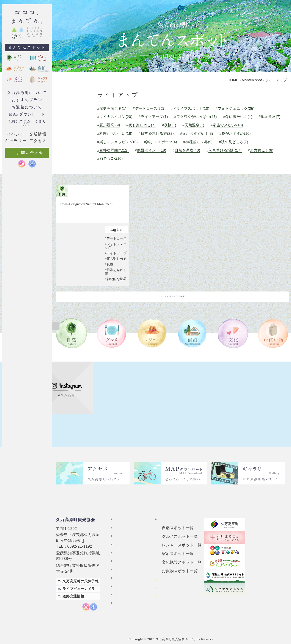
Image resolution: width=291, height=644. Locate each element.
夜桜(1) (170, 125)
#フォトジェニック (116, 266)
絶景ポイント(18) (151, 150)
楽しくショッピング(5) (118, 142)
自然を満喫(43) (187, 150)
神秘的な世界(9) (199, 142)
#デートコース (116, 259)
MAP (87, 533)
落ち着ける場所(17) (225, 150)
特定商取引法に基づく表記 (131, 581)
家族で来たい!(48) (228, 125)
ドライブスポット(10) (191, 109)
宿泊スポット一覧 (178, 546)
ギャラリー (124, 554)
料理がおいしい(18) (115, 134)
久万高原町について (27, 93)
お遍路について (27, 107)
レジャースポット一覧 (182, 538)
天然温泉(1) (194, 125)
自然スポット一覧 (178, 520)
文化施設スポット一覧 (182, 555)
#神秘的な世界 (116, 300)
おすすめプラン (27, 100)
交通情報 (38, 134)
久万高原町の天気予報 (81, 574)
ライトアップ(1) (154, 117)
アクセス (122, 562)
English (282, 606)
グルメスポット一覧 (180, 529)
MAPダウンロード (27, 114)
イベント (16, 134)
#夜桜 (109, 285)
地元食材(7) (271, 117)
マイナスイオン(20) (115, 117)
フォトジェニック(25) (236, 109)
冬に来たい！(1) (239, 117)
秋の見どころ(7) (234, 142)
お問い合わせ (126, 571)
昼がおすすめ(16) (236, 134)
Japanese (280, 614)
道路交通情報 (73, 589)
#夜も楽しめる (116, 279)
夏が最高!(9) (109, 125)
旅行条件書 (124, 591)
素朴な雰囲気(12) (113, 150)
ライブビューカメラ (79, 582)
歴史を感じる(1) (112, 109)
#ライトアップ (116, 274)
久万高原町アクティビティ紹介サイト (181, 595)
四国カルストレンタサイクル (181, 574)
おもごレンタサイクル (177, 585)
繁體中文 (282, 597)
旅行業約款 (124, 599)
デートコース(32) (149, 109)
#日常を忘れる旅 (116, 292)
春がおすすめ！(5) (197, 134)
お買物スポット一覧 (180, 564)
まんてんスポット (27, 47)
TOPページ (124, 512)
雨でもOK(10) (110, 159)
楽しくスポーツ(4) (161, 142)
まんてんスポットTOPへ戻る (172, 317)
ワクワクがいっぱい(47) (196, 117)
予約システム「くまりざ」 (27, 123)
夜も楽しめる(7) (142, 125)
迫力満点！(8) (262, 150)
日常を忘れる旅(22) (157, 134)
